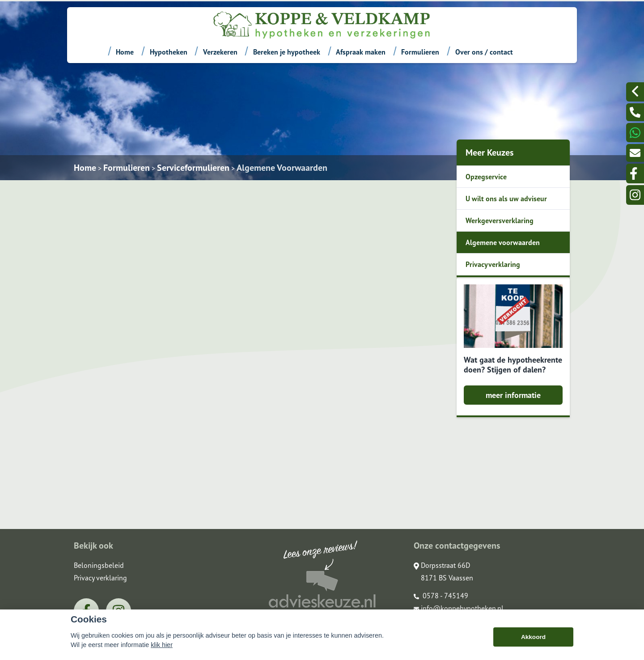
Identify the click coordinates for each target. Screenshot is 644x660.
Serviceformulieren (193, 168)
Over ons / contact (484, 52)
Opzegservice (486, 177)
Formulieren (420, 52)
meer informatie (513, 395)
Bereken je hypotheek (287, 52)
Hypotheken (169, 52)
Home (125, 52)
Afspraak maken (361, 52)
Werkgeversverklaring (500, 220)
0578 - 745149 (441, 596)
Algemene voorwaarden (503, 242)
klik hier (162, 645)
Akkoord (533, 637)
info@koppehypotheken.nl (459, 608)
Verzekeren (220, 52)
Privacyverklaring (493, 264)
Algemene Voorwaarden (282, 168)
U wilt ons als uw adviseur (506, 199)
